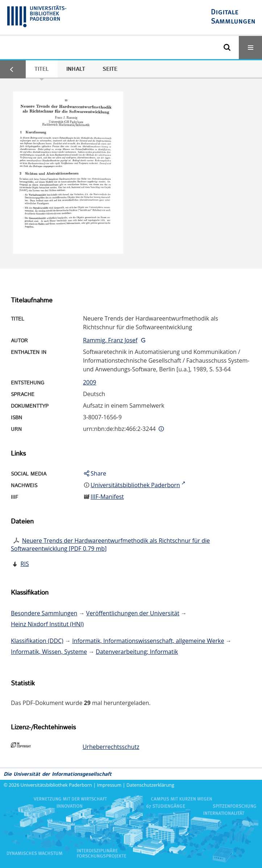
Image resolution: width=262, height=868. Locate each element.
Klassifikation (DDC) (37, 641)
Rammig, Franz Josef (110, 340)
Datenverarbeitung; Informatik (137, 652)
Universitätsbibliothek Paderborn (56, 785)
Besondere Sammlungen (44, 613)
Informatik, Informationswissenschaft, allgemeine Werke (148, 641)
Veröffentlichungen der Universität (133, 613)
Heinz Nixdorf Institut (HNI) (47, 624)
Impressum (109, 785)
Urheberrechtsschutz (111, 747)
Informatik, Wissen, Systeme (49, 652)
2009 (90, 382)
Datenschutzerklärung (150, 785)
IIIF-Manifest (107, 497)
